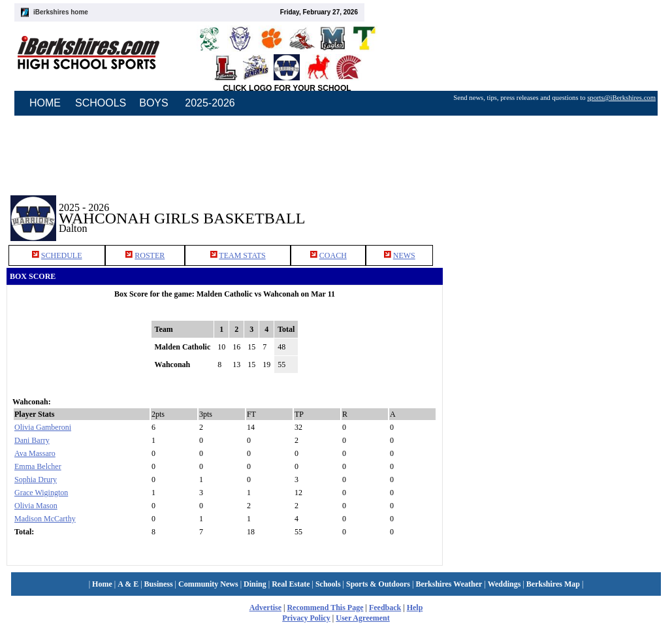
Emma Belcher (38, 466)
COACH (333, 255)
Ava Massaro (35, 453)
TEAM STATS (242, 255)
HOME (45, 103)
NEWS (404, 255)
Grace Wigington (41, 493)
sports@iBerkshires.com (621, 98)
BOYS (153, 103)
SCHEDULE (62, 255)
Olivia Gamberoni (43, 427)
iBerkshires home (61, 12)
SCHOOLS (101, 103)
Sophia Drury (36, 479)
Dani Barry (32, 440)
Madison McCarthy (45, 519)
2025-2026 (210, 103)
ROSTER (150, 255)
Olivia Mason (36, 506)
